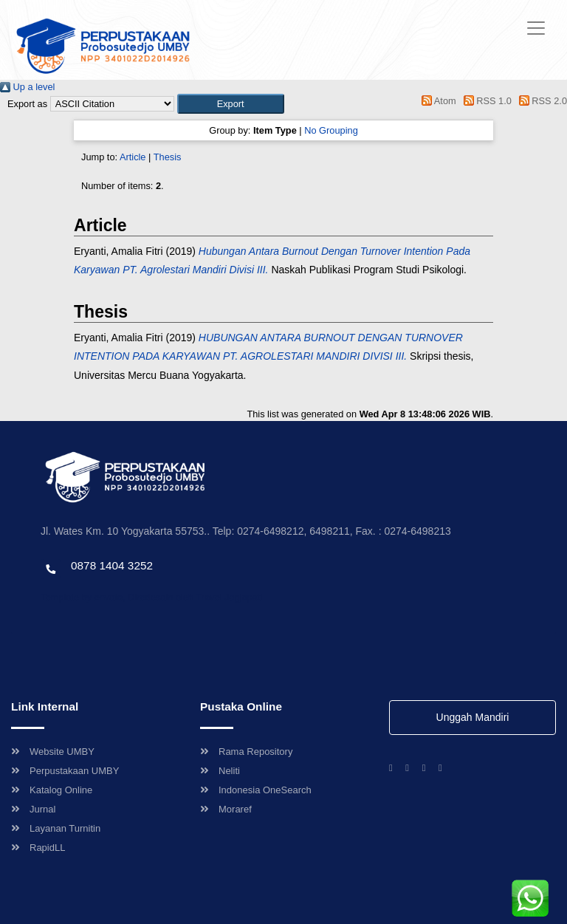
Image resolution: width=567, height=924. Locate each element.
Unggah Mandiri (473, 717)
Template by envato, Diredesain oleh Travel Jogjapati (151, 597)
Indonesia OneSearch (256, 790)
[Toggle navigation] (536, 28)
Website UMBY (53, 752)
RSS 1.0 (485, 101)
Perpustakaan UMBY (65, 771)
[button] (231, 104)
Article (133, 157)
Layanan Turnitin (56, 828)
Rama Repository (246, 752)
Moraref (226, 809)
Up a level (27, 87)
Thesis (168, 157)
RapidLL (38, 848)
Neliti (220, 771)
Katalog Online (52, 790)
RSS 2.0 (540, 101)
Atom (437, 101)
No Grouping (331, 130)
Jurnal (33, 809)
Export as (27, 104)
